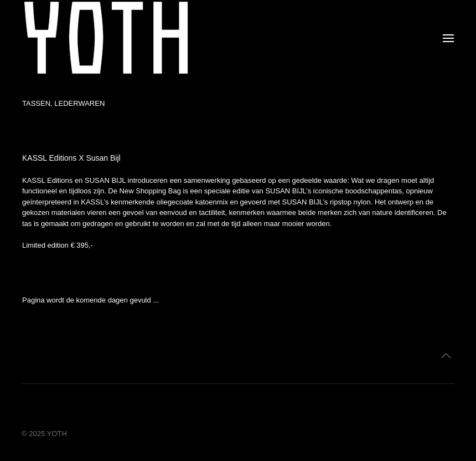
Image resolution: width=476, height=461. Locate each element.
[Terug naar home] (106, 38)
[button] (448, 38)
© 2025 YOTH (44, 434)
